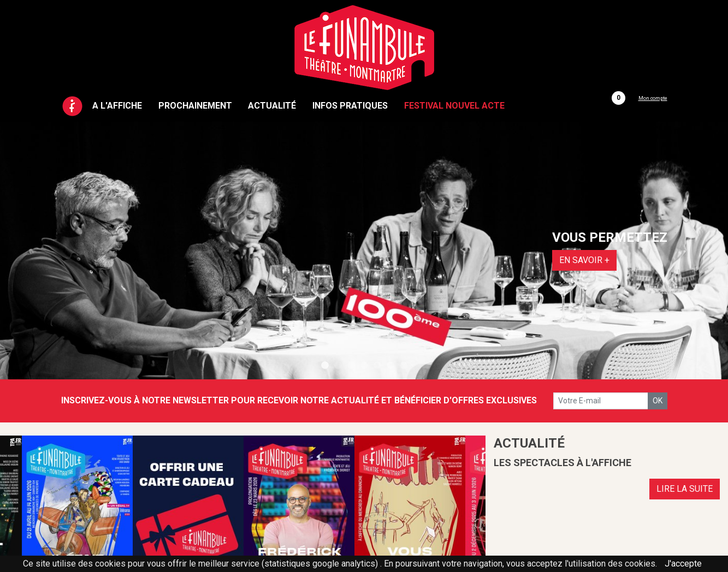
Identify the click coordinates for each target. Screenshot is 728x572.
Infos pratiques (350, 106)
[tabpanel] (364, 251)
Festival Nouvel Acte (454, 106)
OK (658, 401)
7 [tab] (404, 366)
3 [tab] (351, 366)
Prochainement (195, 106)
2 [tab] (338, 366)
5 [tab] (377, 366)
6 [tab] (390, 366)
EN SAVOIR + (584, 260)
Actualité (272, 106)
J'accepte (683, 564)
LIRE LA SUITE (685, 489)
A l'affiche (117, 106)
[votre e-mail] (601, 401)
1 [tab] (325, 366)
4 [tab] (364, 366)
